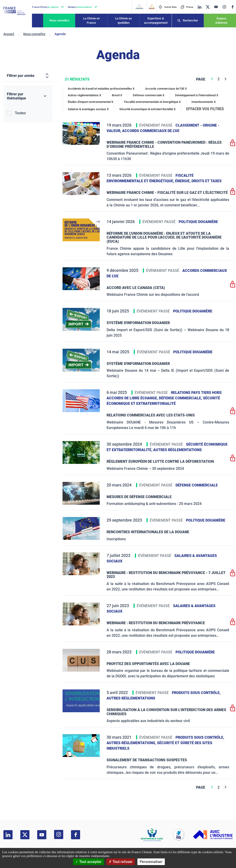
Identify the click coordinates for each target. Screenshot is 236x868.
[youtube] (216, 7)
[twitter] (208, 7)
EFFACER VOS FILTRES (205, 109)
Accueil (9, 34)
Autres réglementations (177, 450)
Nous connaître (59, 20)
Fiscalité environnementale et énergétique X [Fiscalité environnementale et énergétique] (152, 102)
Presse (187, 7)
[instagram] (224, 7)
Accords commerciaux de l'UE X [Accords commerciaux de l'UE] (166, 89)
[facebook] (233, 7)
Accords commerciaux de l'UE (151, 131)
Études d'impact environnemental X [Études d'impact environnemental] (90, 102)
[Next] (226, 79)
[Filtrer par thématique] (28, 96)
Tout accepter (88, 862)
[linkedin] (199, 7)
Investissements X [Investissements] (204, 102)
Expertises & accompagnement (156, 21)
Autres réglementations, (132, 743)
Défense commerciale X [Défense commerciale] (149, 95)
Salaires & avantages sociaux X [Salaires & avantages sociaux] (88, 109)
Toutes (20, 113)
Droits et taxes (207, 181)
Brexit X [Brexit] (117, 95)
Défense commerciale (197, 485)
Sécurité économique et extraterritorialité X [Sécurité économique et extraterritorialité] (147, 109)
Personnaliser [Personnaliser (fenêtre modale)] (151, 862)
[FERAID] (152, 7)
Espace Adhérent (221, 21)
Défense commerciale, (181, 398)
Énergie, (183, 181)
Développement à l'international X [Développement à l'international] (197, 95)
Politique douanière (198, 222)
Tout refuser (121, 862)
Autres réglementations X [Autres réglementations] (84, 95)
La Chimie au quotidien (123, 21)
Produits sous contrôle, (196, 693)
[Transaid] (139, 7)
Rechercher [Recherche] (190, 20)
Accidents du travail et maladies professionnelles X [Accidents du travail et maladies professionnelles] (101, 89)
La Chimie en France (91, 21)
